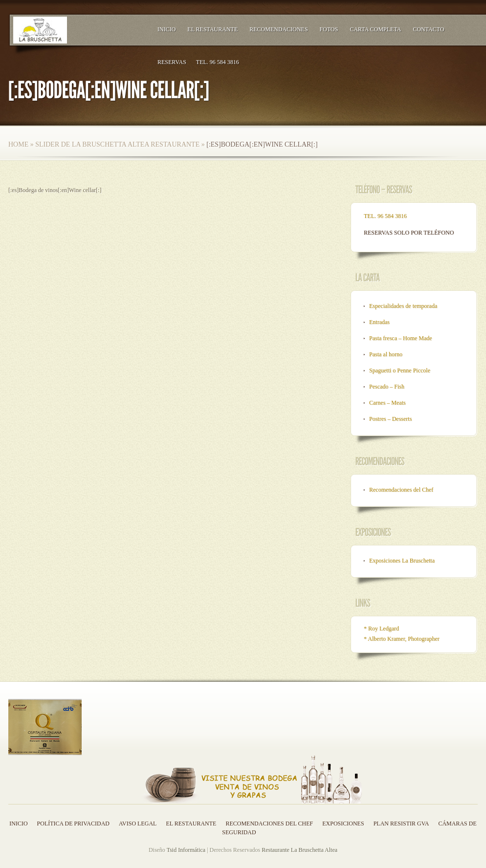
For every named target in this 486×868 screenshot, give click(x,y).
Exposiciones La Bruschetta (402, 561)
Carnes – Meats (387, 403)
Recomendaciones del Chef (401, 490)
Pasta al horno (386, 354)
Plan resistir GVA (401, 824)
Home (18, 144)
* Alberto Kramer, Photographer (402, 639)
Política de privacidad (73, 824)
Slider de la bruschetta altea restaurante (117, 144)
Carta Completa (375, 29)
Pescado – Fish (387, 387)
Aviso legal (138, 824)
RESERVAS (172, 62)
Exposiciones (343, 824)
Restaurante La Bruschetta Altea (299, 850)
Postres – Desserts (390, 419)
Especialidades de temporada (403, 306)
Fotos (329, 29)
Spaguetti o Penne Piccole (400, 370)
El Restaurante (212, 29)
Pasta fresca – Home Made (401, 338)
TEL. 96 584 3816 (218, 62)
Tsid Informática (186, 850)
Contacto (428, 29)
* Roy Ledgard (381, 629)
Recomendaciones (278, 29)
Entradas (379, 322)
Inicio (166, 29)
